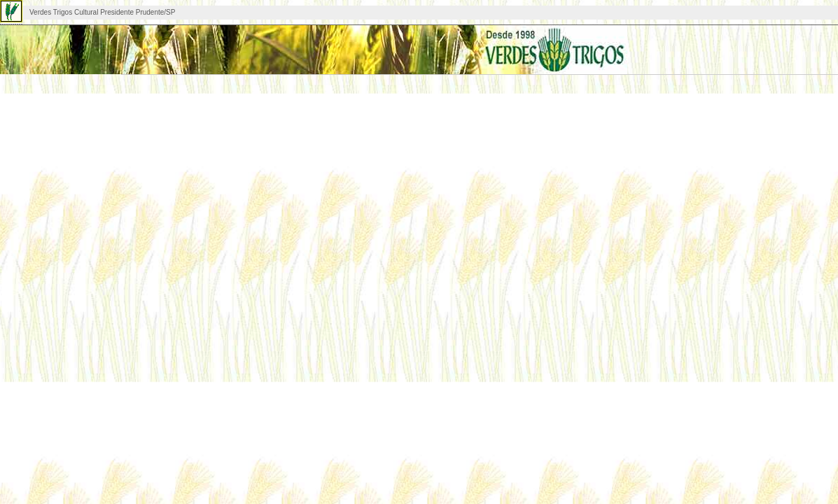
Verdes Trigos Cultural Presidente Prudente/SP (102, 12)
